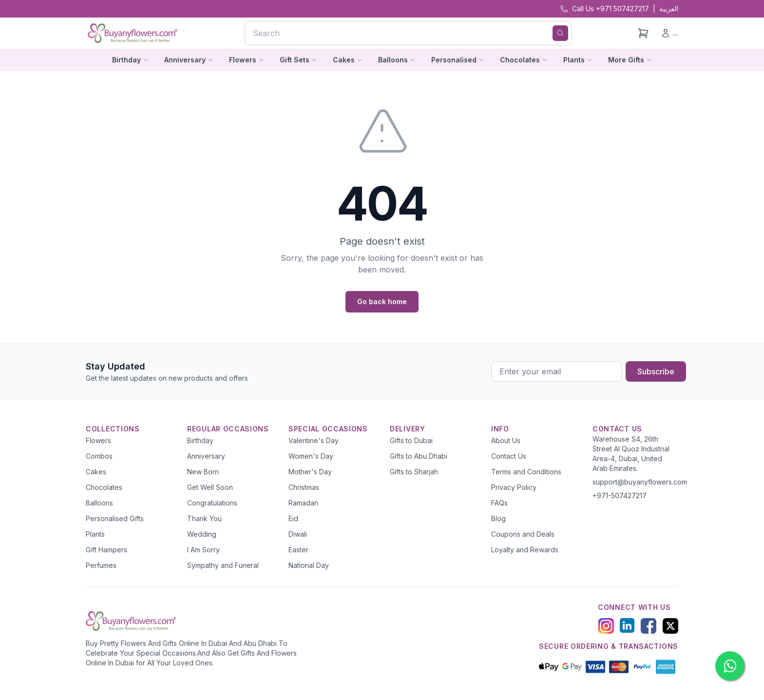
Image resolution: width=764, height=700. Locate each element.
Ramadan (303, 503)
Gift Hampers (106, 550)
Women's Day (311, 456)
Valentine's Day (314, 440)
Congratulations (212, 503)
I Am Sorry (203, 550)
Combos (99, 456)
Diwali (298, 534)
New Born (203, 472)
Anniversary (206, 456)
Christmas (304, 487)
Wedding (202, 534)
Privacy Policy (514, 487)
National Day (309, 565)
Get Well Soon (210, 487)
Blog (498, 518)
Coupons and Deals (523, 534)
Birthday (200, 440)
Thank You (204, 518)
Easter (298, 550)
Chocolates (104, 487)
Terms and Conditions (526, 472)
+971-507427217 (620, 496)
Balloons (99, 503)
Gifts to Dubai (411, 440)
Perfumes (101, 565)
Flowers (98, 440)
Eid (293, 518)
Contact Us (509, 456)
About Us (506, 440)
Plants (95, 534)
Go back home (382, 301)
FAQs (499, 503)
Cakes (96, 472)
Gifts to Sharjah (414, 472)
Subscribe (656, 371)
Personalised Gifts (115, 518)
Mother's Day (310, 472)
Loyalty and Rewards (525, 550)
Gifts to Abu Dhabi (419, 456)
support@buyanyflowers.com (640, 482)
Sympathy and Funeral (223, 565)
